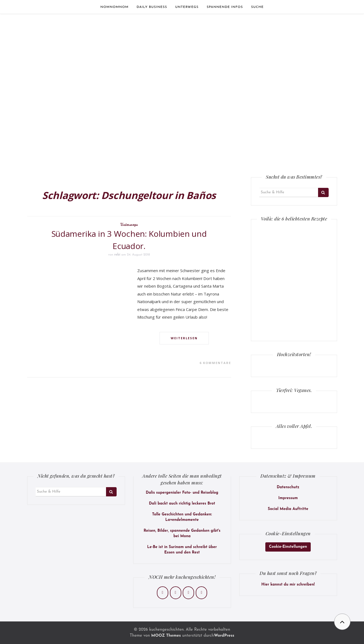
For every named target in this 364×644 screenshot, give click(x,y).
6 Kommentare (215, 363)
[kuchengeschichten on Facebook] (163, 593)
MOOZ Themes (166, 636)
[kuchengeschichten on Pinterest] (188, 593)
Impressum (288, 498)
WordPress (224, 636)
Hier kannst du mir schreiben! (288, 585)
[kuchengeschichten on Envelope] (201, 593)
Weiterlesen (184, 338)
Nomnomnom (114, 7)
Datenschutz (288, 487)
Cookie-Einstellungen (288, 547)
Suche (257, 7)
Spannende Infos (225, 7)
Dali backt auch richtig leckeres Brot (182, 504)
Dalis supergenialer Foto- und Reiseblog (182, 493)
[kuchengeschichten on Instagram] (176, 593)
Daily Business (152, 7)
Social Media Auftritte (288, 509)
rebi (117, 255)
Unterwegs (187, 7)
